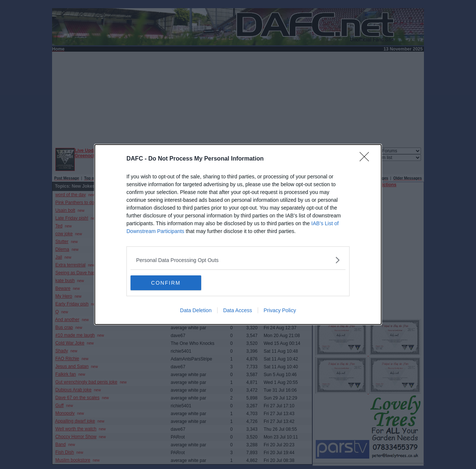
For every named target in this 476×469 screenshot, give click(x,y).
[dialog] (238, 234)
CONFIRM (166, 282)
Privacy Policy (280, 310)
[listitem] (238, 260)
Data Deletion (196, 310)
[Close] (367, 159)
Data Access (238, 310)
